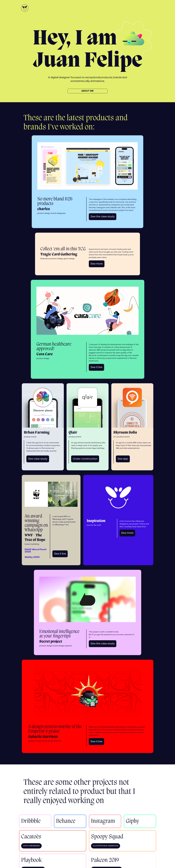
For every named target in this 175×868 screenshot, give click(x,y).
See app (123, 459)
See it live (96, 367)
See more (97, 264)
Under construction (85, 459)
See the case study (103, 217)
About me (87, 91)
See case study (38, 459)
